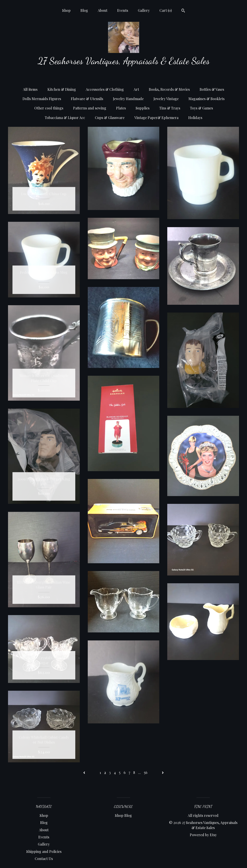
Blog (84, 10)
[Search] (183, 11)
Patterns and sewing (90, 108)
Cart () (166, 10)
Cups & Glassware (110, 118)
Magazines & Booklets (206, 99)
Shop (66, 10)
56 (146, 772)
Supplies (143, 108)
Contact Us (44, 859)
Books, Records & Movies (169, 89)
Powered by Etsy (203, 835)
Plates (121, 108)
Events (123, 10)
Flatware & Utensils (87, 99)
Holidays (195, 118)
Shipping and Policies (44, 851)
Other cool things (49, 108)
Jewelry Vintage (166, 99)
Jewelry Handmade (128, 99)
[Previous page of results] (85, 772)
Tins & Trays (170, 108)
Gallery (144, 10)
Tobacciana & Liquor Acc (65, 118)
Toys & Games (201, 108)
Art (136, 89)
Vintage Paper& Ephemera (156, 118)
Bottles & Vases (212, 89)
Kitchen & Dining (62, 89)
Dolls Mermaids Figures (42, 99)
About (103, 10)
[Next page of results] (163, 772)
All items (30, 89)
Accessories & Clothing (105, 89)
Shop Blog (123, 815)
